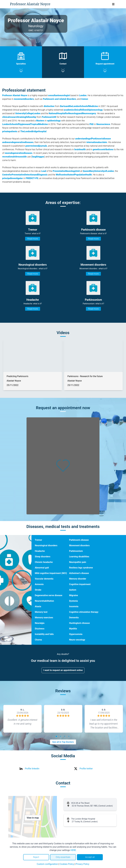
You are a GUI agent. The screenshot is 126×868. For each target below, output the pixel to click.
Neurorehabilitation (44, 601)
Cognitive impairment (80, 584)
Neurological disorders (46, 545)
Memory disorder (78, 579)
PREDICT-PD (32, 178)
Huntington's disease (79, 623)
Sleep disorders (43, 557)
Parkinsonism (76, 551)
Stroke (38, 590)
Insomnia (74, 606)
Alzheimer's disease (79, 573)
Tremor (38, 540)
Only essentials (63, 857)
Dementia (74, 618)
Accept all (90, 857)
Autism (73, 590)
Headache (40, 551)
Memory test (41, 612)
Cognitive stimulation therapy (84, 612)
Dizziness (40, 629)
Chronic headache (44, 562)
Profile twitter (86, 769)
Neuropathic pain (78, 562)
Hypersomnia (76, 634)
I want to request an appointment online (63, 670)
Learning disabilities (79, 557)
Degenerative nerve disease (49, 595)
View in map (33, 818)
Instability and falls (44, 634)
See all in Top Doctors (63, 742)
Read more (33, 239)
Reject (36, 857)
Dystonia (73, 601)
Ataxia (38, 606)
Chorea (38, 640)
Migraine (73, 595)
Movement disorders (79, 545)
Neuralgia (40, 623)
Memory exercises (44, 618)
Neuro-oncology (77, 640)
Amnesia (39, 584)
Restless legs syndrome (81, 568)
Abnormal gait (42, 568)
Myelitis (73, 629)
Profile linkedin (32, 769)
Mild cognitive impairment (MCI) (51, 573)
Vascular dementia (44, 579)
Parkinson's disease (79, 540)
